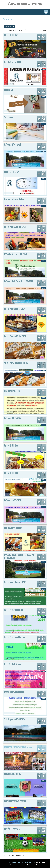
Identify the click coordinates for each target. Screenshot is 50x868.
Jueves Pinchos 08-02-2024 (15, 227)
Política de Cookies (34, 865)
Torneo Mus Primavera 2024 (15, 582)
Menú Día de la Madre (13, 665)
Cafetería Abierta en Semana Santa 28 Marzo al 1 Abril (19, 557)
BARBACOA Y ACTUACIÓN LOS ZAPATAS (19, 747)
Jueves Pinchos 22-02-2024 (15, 336)
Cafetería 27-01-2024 (12, 145)
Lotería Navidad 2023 (12, 63)
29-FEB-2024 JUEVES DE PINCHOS (17, 364)
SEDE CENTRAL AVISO (12, 391)
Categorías (9, 26)
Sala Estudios (9, 117)
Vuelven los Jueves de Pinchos (16, 199)
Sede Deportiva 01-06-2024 (15, 719)
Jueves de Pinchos (11, 35)
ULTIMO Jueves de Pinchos (14, 528)
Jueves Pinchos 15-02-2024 (15, 309)
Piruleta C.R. (9, 90)
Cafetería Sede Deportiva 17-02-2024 (19, 281)
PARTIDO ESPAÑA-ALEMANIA (15, 801)
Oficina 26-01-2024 (12, 172)
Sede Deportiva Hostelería (14, 692)
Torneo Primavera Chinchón (15, 637)
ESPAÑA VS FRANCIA (12, 829)
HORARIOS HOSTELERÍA (13, 774)
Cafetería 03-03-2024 (13, 418)
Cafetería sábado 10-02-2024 (16, 254)
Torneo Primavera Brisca (14, 610)
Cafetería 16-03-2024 (12, 500)
